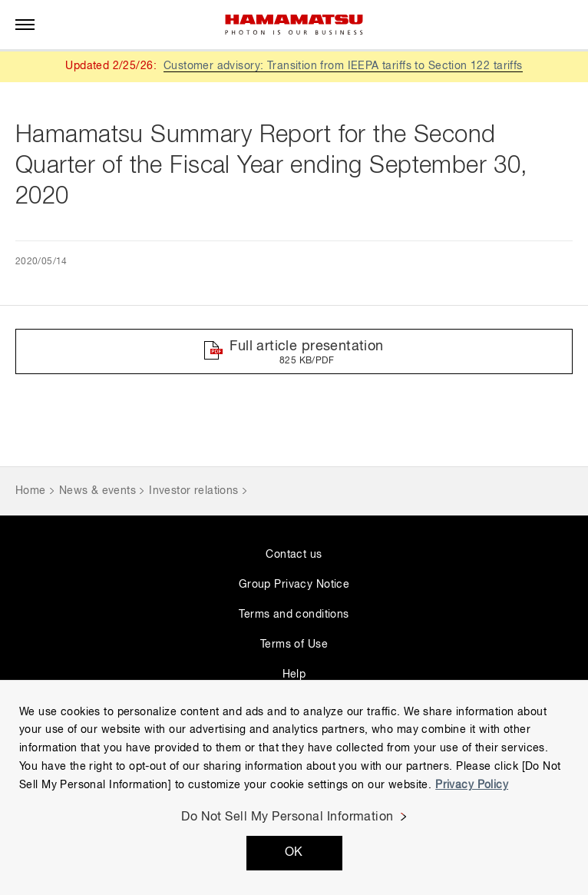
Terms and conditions (294, 615)
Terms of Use (294, 645)
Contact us (294, 555)
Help (294, 675)
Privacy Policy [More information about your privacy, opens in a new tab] (472, 785)
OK (294, 853)
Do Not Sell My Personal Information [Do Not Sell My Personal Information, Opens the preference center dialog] (287, 817)
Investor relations (194, 491)
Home (31, 491)
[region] (294, 787)
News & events (97, 491)
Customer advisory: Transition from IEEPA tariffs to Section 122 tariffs (343, 66)
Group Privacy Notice (294, 585)
